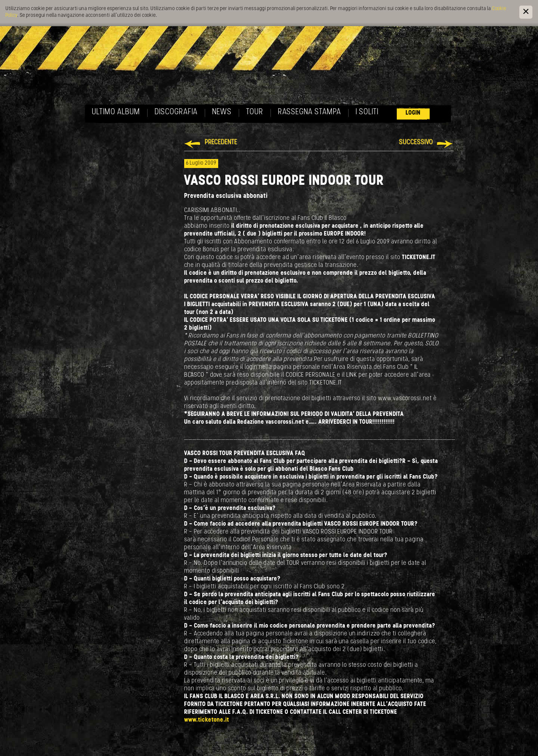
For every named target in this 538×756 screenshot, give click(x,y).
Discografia (176, 112)
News (222, 112)
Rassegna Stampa (310, 112)
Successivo (416, 142)
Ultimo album (116, 112)
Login (413, 113)
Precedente (221, 142)
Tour (255, 112)
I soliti (367, 112)
